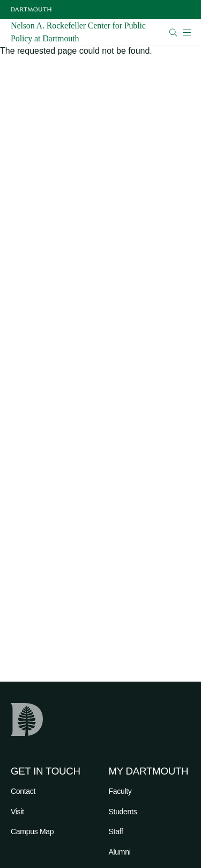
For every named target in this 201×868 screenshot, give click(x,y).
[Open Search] (173, 32)
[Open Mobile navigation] (187, 32)
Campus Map (32, 831)
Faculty (120, 791)
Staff (116, 831)
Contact (23, 791)
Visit (17, 812)
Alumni (120, 852)
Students (123, 812)
